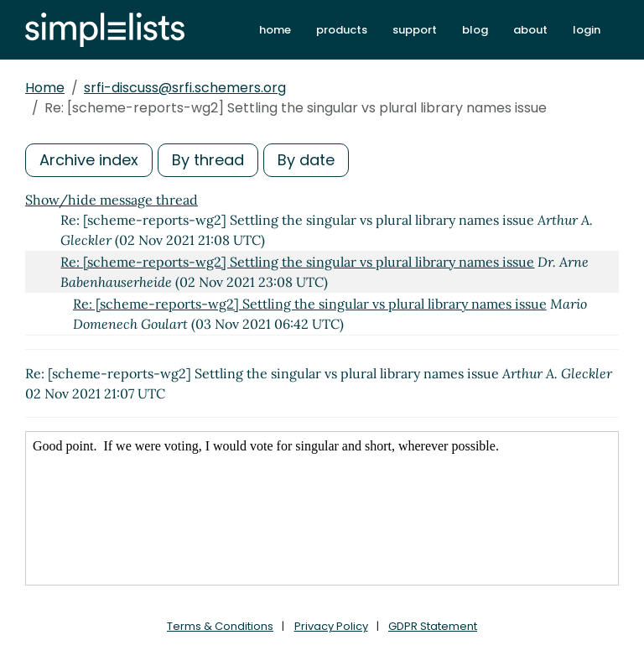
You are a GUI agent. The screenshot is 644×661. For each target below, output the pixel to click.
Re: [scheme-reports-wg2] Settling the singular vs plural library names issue (297, 262)
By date (306, 160)
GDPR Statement (433, 626)
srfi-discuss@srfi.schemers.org (185, 88)
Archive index (89, 160)
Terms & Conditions (220, 626)
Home (45, 88)
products (342, 30)
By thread (208, 160)
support (415, 30)
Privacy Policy (331, 626)
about (530, 30)
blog (475, 30)
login (587, 30)
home (275, 30)
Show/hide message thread (112, 200)
